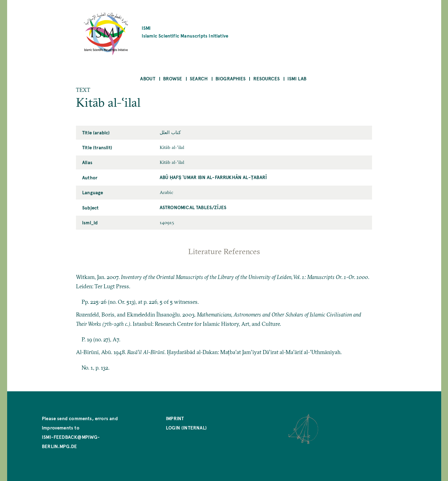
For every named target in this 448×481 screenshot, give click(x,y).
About (148, 78)
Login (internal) (186, 427)
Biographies (231, 78)
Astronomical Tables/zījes (193, 207)
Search (199, 78)
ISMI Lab (297, 78)
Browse (173, 78)
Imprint (175, 418)
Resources (267, 78)
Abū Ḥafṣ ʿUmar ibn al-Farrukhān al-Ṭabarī (213, 177)
